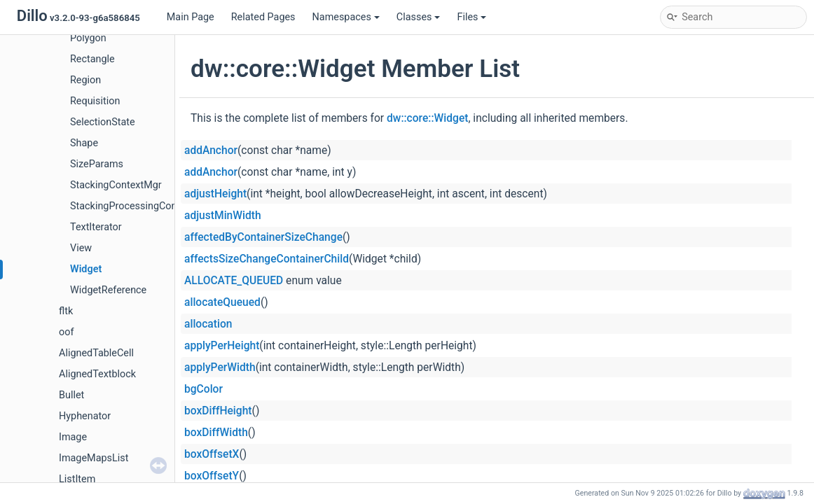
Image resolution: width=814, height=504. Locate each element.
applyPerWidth (220, 367)
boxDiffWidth (216, 433)
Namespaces (346, 17)
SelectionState (103, 122)
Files (471, 17)
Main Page (191, 17)
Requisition (95, 101)
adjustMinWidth (223, 216)
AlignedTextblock (97, 374)
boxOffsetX (212, 454)
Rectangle (92, 59)
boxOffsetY (212, 476)
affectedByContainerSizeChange (263, 237)
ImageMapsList (94, 458)
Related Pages (263, 17)
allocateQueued (222, 302)
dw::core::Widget (427, 118)
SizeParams (97, 164)
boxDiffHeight (218, 411)
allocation (208, 324)
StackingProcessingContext (132, 206)
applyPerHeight (222, 346)
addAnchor (211, 150)
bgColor (203, 389)
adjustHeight (215, 194)
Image (73, 437)
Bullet (71, 395)
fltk (66, 311)
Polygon (88, 38)
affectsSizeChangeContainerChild (267, 259)
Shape (84, 143)
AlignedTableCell (96, 353)
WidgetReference (108, 290)
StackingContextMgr (116, 185)
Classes (419, 17)
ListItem (77, 479)
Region (85, 80)
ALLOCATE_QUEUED (234, 281)
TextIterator (96, 227)
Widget (86, 269)
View (81, 248)
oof (66, 332)
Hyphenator (85, 416)
